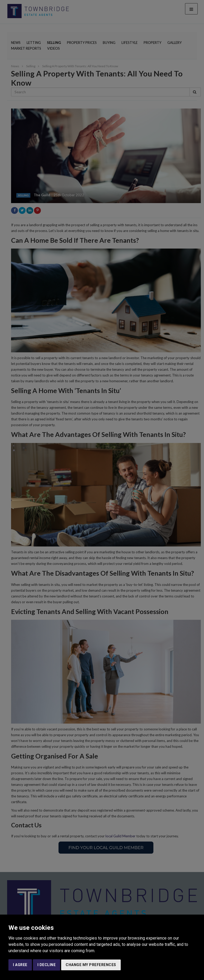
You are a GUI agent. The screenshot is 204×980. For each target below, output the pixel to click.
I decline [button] (47, 965)
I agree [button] (20, 965)
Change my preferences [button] (91, 965)
